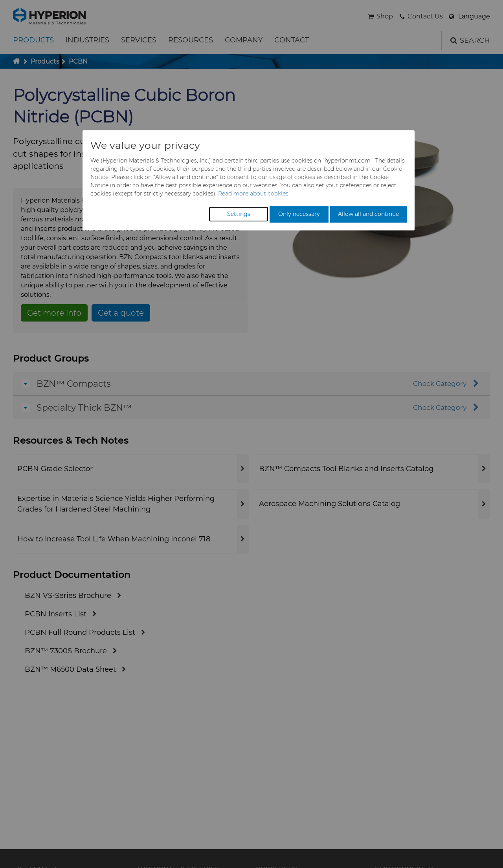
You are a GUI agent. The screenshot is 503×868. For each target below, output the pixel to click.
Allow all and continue (368, 214)
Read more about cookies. (254, 194)
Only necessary (299, 214)
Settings (239, 214)
